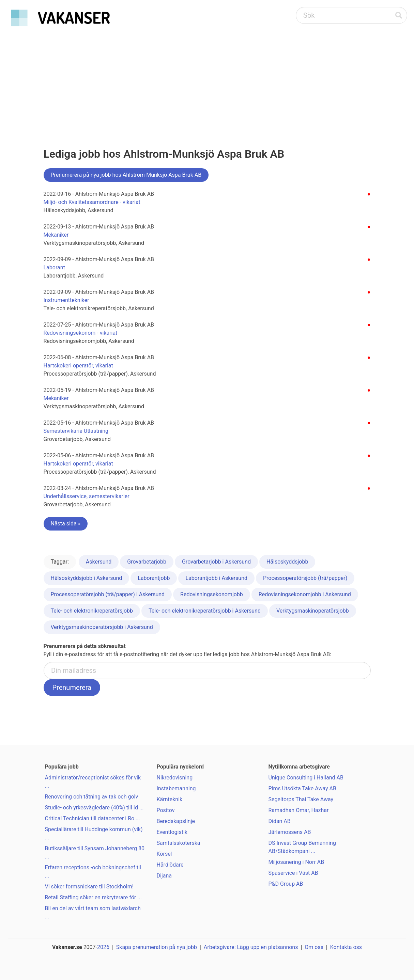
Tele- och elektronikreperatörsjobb (92, 611)
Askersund (99, 562)
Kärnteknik (170, 799)
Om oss (314, 947)
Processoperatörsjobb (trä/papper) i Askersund (108, 594)
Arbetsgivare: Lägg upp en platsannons (251, 947)
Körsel (164, 854)
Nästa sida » (66, 524)
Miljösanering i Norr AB (296, 862)
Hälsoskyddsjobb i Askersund (87, 578)
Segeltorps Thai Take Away (301, 799)
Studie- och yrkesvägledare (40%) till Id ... (94, 808)
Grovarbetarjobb (147, 562)
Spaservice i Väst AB (293, 873)
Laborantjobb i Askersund (216, 578)
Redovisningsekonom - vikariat (81, 333)
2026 (103, 947)
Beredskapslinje (176, 821)
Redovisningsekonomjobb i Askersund (305, 594)
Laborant (54, 267)
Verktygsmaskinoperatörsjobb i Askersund (102, 627)
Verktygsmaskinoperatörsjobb (313, 611)
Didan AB (280, 821)
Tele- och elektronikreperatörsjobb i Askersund (205, 611)
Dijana (164, 876)
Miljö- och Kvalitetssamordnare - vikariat (92, 202)
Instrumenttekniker (66, 300)
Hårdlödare (170, 865)
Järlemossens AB (290, 832)
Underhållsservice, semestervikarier (87, 496)
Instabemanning (176, 788)
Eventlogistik (172, 832)
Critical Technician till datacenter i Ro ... (93, 818)
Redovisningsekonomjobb (212, 594)
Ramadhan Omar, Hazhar (299, 810)
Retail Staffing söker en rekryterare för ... (93, 897)
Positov (166, 810)
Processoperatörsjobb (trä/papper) (305, 578)
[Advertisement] (207, 80)
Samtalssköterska (179, 843)
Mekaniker (56, 235)
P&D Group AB (286, 884)
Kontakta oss (346, 947)
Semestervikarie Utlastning (76, 431)
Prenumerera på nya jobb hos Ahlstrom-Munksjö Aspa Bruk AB (126, 175)
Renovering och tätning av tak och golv (92, 797)
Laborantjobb (154, 578)
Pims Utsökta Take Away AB (302, 788)
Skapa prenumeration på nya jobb (157, 947)
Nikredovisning (175, 778)
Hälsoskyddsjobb (287, 562)
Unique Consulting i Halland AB (306, 778)
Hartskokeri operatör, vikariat (78, 366)
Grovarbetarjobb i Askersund (216, 562)
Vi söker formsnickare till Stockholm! (89, 887)
